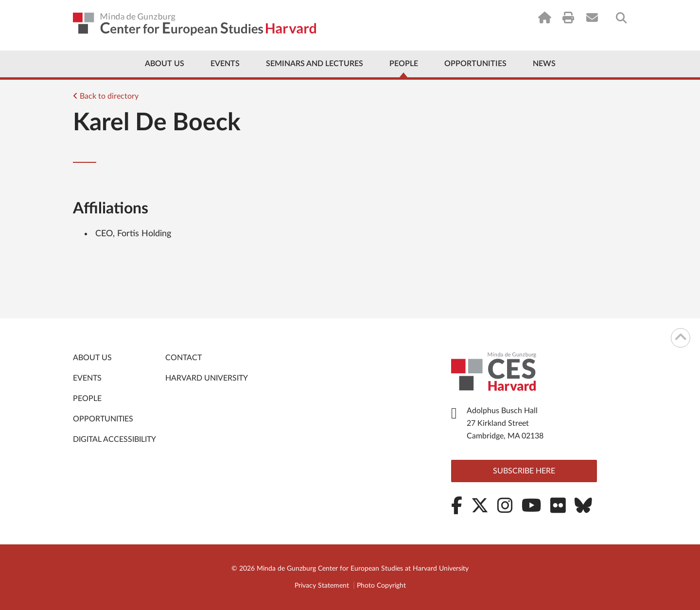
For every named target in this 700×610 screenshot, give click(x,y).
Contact (184, 358)
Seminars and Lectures (315, 64)
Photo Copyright (381, 586)
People (404, 64)
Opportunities (475, 64)
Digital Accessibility (114, 439)
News (544, 64)
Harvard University (207, 378)
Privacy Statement (322, 586)
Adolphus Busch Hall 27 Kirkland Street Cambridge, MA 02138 (505, 423)
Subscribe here (524, 471)
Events (225, 64)
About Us (165, 64)
